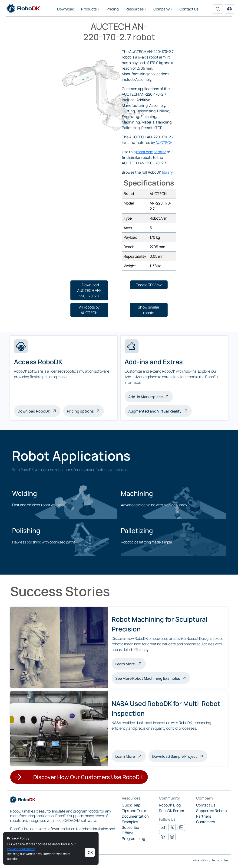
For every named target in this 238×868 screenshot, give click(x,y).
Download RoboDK (34, 411)
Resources (135, 9)
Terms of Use (220, 860)
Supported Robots (211, 811)
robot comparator (151, 152)
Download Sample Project (175, 756)
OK (90, 852)
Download (66, 9)
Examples (130, 822)
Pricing (112, 9)
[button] (229, 9)
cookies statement (21, 849)
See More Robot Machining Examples (148, 678)
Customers (206, 822)
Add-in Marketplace (145, 397)
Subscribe (130, 827)
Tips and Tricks (134, 811)
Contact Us (189, 9)
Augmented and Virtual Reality (155, 411)
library (167, 172)
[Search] (218, 9)
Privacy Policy (201, 860)
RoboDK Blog (170, 805)
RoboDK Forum (172, 811)
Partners (204, 816)
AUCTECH (164, 143)
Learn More (131, 663)
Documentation (135, 816)
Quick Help (131, 805)
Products (89, 9)
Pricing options (80, 411)
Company (162, 9)
